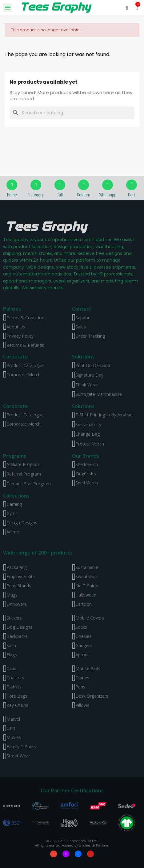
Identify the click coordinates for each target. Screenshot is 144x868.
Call (60, 194)
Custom (84, 194)
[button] (127, 8)
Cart (132, 194)
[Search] (72, 113)
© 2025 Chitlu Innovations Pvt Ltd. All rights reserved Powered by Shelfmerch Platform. (72, 843)
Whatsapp (108, 194)
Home (12, 194)
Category (36, 194)
